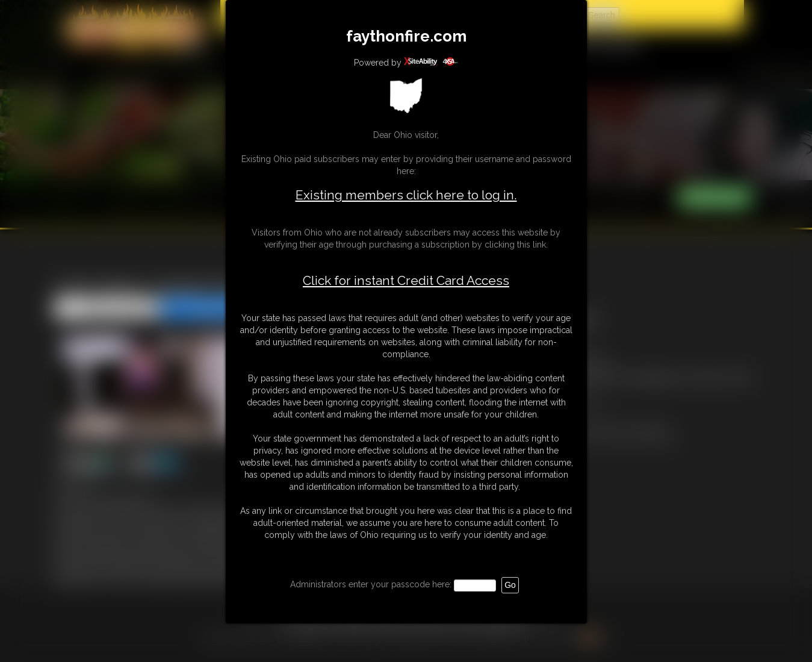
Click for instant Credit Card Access (406, 281)
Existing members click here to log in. (406, 195)
